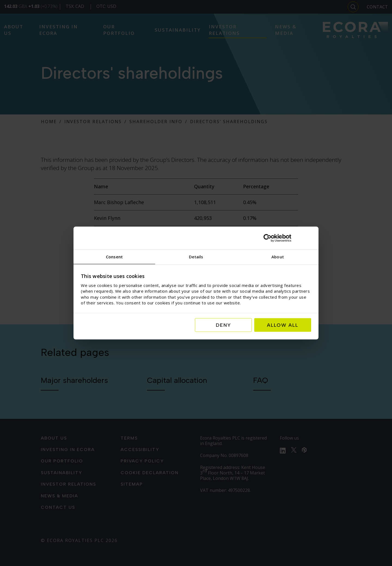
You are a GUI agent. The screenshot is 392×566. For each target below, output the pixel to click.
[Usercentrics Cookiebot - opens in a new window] (287, 238)
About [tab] (278, 256)
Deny (223, 325)
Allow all (283, 325)
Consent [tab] (114, 256)
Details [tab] (196, 256)
